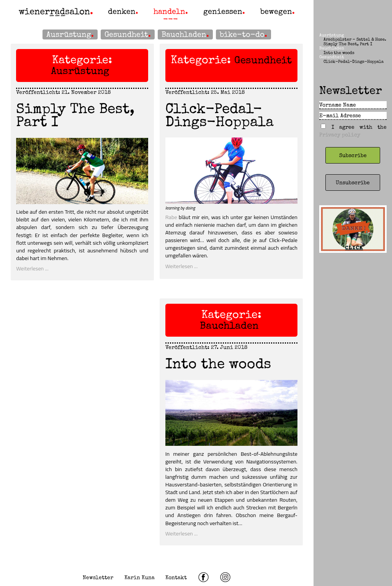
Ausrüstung (69, 34)
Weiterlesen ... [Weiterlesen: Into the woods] (182, 534)
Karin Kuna (140, 577)
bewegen (276, 11)
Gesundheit (126, 34)
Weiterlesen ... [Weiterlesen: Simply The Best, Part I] (32, 268)
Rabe (171, 217)
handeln (169, 11)
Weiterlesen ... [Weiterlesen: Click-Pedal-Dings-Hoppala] (182, 266)
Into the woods (218, 364)
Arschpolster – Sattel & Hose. (355, 39)
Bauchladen (184, 34)
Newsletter (98, 577)
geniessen (223, 11)
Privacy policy (340, 135)
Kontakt (176, 577)
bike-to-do (242, 34)
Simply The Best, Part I (75, 115)
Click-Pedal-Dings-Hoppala (220, 115)
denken (122, 11)
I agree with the (353, 131)
